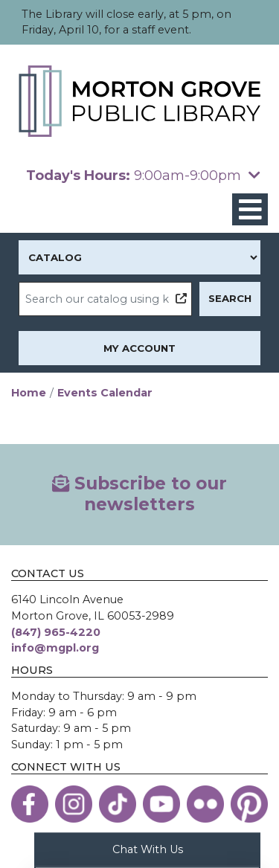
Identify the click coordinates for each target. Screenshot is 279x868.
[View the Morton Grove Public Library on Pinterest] (249, 804)
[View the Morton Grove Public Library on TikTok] (118, 804)
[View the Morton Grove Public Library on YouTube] (161, 804)
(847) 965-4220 (56, 632)
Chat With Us (148, 849)
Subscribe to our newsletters (139, 494)
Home (29, 393)
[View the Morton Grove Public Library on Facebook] (30, 804)
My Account (139, 348)
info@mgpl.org (55, 648)
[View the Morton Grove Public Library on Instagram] (74, 804)
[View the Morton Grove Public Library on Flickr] (205, 804)
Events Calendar (105, 393)
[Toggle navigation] (250, 209)
